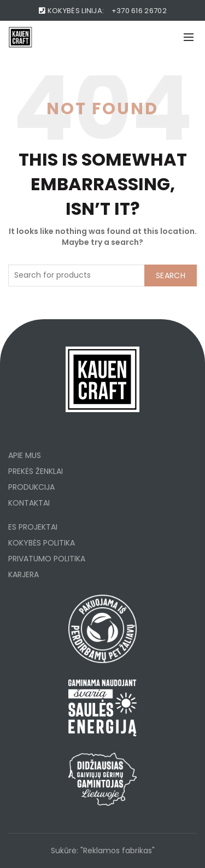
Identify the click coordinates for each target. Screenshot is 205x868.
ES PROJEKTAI (33, 527)
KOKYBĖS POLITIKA (42, 543)
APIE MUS (25, 455)
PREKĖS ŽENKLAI (36, 471)
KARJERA (24, 574)
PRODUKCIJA (31, 487)
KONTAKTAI (29, 503)
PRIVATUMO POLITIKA (47, 559)
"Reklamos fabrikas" (118, 851)
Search (171, 275)
